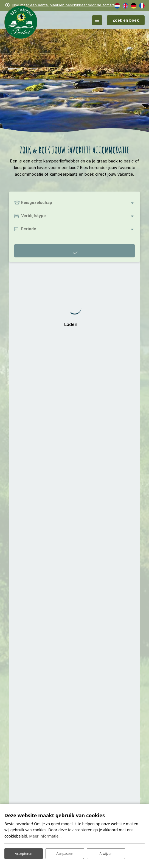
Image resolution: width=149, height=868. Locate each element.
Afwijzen (106, 854)
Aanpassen (65, 854)
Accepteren (23, 854)
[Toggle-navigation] (97, 20)
